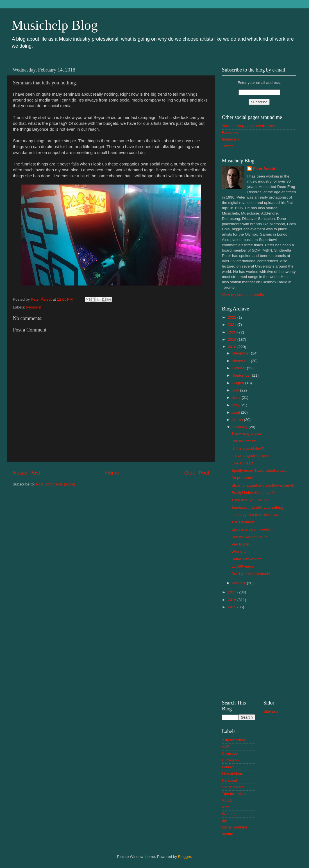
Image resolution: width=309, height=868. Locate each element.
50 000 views (243, 566)
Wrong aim (241, 552)
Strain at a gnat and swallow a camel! (263, 485)
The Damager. (244, 522)
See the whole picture (250, 537)
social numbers (235, 827)
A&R (226, 747)
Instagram (230, 139)
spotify (227, 834)
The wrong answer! (248, 433)
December (242, 353)
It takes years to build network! (257, 515)
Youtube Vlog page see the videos (251, 126)
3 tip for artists (234, 740)
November (242, 361)
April (237, 412)
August (239, 383)
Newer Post (26, 473)
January (240, 583)
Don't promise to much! (251, 574)
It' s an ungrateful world (251, 456)
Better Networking (246, 559)
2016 (233, 600)
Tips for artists (234, 794)
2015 (233, 607)
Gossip (228, 767)
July (236, 390)
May (236, 405)
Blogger (185, 857)
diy (224, 820)
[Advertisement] (259, 654)
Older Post (197, 473)
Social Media (233, 787)
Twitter (228, 146)
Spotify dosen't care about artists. (259, 470)
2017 (233, 592)
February (240, 427)
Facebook (230, 133)
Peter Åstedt (264, 169)
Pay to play (241, 544)
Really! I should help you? (253, 493)
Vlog (226, 807)
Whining (229, 814)
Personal (34, 307)
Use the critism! (245, 441)
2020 (233, 332)
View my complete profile (243, 295)
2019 (233, 339)
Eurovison (230, 760)
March (238, 420)
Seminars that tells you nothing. (258, 507)
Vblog (227, 800)
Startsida (271, 711)
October (240, 368)
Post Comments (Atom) (56, 484)
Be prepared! (242, 478)
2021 (233, 325)
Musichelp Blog (54, 25)
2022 (233, 317)
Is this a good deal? (248, 448)
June (237, 398)
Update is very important (252, 529)
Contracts (230, 753)
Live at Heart (242, 463)
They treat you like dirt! (251, 500)
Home (112, 473)
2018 (233, 347)
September (242, 375)
